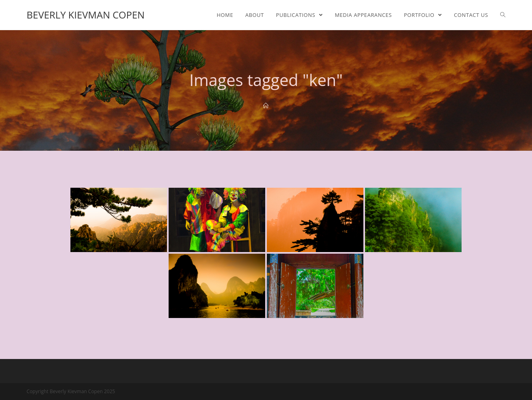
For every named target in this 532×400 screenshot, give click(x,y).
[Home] (266, 106)
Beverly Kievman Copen (86, 15)
